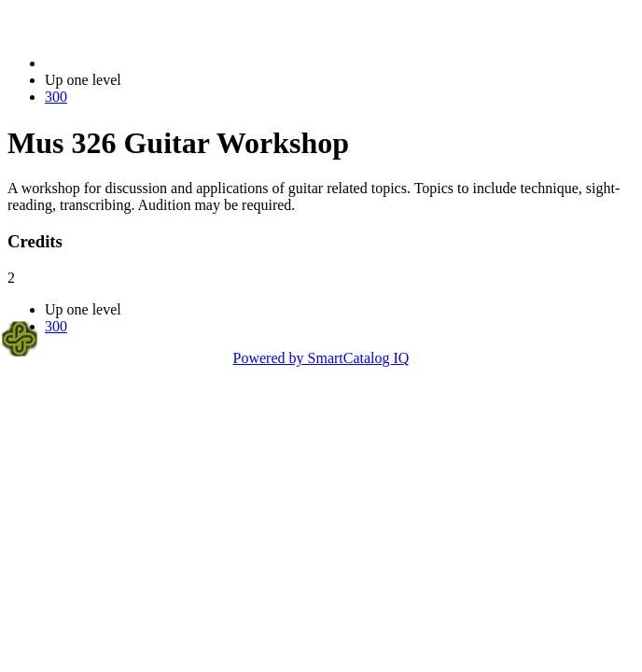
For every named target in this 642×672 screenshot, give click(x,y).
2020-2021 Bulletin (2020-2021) (142, 63)
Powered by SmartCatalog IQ (321, 358)
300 (56, 97)
